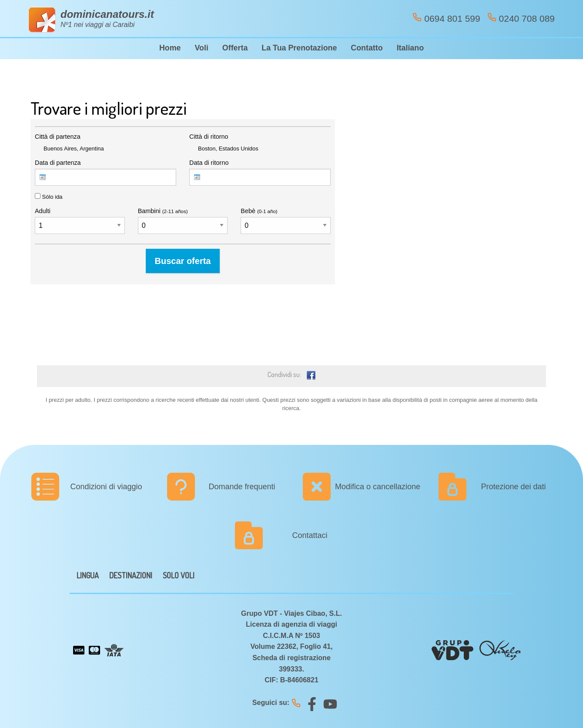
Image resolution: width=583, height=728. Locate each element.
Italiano (410, 48)
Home (170, 48)
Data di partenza (58, 163)
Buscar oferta (183, 261)
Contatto (367, 48)
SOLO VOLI (179, 575)
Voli (201, 48)
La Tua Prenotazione (299, 48)
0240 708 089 (521, 18)
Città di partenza (58, 137)
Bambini (163, 211)
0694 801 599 (446, 18)
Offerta (235, 48)
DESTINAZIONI (131, 575)
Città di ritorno (209, 137)
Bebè (259, 211)
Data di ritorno (209, 163)
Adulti (43, 211)
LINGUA (88, 575)
